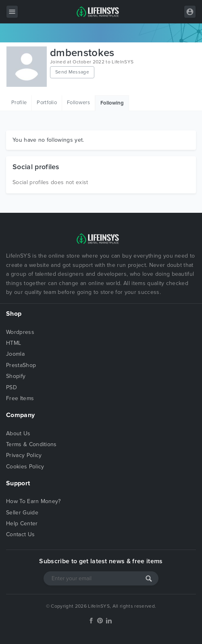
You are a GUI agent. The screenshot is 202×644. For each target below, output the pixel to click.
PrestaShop (21, 365)
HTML (14, 343)
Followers (78, 103)
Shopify (16, 376)
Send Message (72, 72)
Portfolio (47, 103)
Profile (19, 103)
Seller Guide (22, 513)
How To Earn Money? (33, 501)
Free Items (20, 398)
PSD (11, 387)
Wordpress (20, 332)
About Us (18, 433)
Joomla (15, 354)
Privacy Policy (24, 455)
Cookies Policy (25, 467)
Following (112, 103)
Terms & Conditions (31, 444)
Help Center (22, 523)
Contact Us (20, 534)
